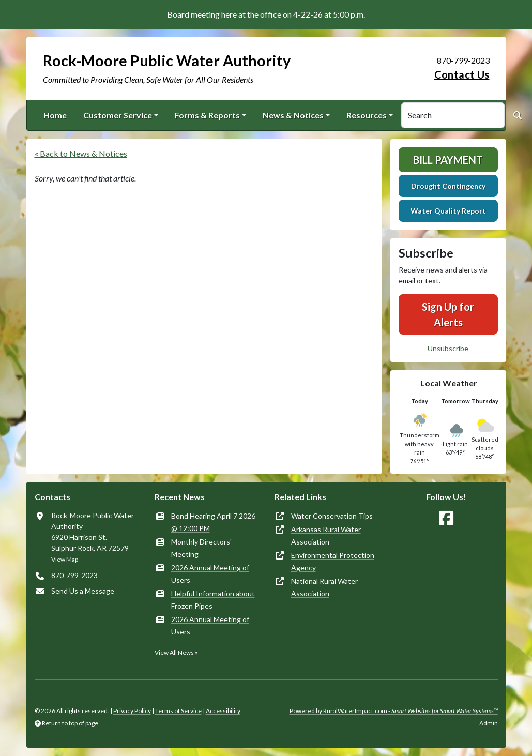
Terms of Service (178, 711)
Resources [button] (367, 115)
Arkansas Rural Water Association (326, 535)
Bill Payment (448, 160)
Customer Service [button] (118, 115)
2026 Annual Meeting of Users (210, 574)
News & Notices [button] (293, 115)
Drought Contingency (448, 186)
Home (55, 115)
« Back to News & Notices (81, 153)
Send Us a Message (83, 591)
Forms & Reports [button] (207, 115)
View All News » (176, 652)
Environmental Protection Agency (333, 561)
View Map (65, 559)
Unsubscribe (448, 348)
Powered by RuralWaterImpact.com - (394, 711)
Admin (489, 723)
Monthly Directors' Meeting (201, 548)
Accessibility (223, 711)
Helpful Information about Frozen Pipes (213, 600)
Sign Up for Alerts (448, 314)
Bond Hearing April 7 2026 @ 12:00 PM (213, 522)
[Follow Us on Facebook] (446, 518)
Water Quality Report (448, 211)
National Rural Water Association (324, 587)
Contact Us (462, 74)
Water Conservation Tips (332, 516)
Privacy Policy (132, 711)
